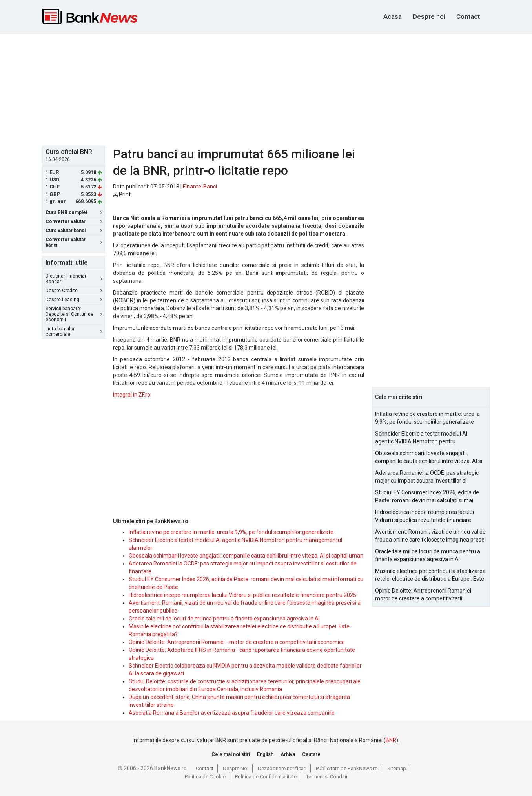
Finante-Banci (200, 187)
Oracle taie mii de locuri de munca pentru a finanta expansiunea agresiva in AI (224, 619)
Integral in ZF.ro (132, 395)
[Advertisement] (266, 89)
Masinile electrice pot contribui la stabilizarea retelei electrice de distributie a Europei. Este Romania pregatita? (430, 575)
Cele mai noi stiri (231, 754)
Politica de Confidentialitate (266, 777)
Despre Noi (236, 768)
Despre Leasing (74, 300)
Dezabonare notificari (282, 768)
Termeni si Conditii (327, 777)
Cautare (311, 754)
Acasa (393, 16)
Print (122, 194)
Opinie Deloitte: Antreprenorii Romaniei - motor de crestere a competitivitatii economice (237, 642)
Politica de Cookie (205, 777)
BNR (391, 740)
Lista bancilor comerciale (74, 331)
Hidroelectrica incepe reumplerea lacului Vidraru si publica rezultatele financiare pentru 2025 (242, 595)
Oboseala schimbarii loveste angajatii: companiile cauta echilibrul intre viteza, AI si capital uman (246, 556)
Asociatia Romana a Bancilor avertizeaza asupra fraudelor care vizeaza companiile (232, 713)
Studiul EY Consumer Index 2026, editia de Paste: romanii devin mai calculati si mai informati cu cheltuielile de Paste (427, 497)
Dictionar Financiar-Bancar (74, 279)
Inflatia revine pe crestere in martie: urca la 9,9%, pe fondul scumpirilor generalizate (231, 532)
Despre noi (429, 16)
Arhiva (288, 754)
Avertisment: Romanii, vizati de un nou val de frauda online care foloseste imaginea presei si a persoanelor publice (430, 536)
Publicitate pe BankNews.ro (347, 768)
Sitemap (397, 768)
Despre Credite (74, 291)
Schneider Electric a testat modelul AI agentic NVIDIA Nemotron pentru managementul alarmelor (421, 438)
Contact (468, 16)
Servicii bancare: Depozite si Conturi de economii (74, 314)
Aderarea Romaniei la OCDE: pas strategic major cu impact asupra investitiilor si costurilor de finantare (427, 477)
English (265, 754)
